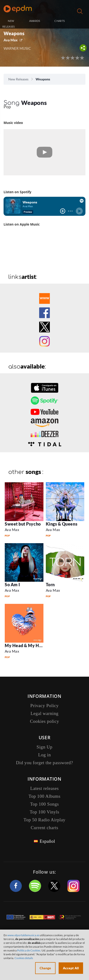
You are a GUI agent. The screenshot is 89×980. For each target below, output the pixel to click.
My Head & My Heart (26, 645)
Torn (50, 585)
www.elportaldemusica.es (23, 935)
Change (45, 968)
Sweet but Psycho (23, 524)
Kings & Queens (62, 524)
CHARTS (60, 21)
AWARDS (35, 21)
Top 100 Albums (44, 796)
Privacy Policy (44, 706)
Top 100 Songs (44, 804)
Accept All (71, 968)
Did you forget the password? (44, 763)
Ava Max (11, 40)
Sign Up (44, 747)
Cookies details (24, 958)
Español (47, 841)
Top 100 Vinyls (44, 812)
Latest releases (45, 788)
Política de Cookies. (29, 950)
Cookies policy (44, 721)
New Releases (18, 79)
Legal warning (45, 713)
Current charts (44, 828)
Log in (80, 21)
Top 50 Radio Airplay (44, 820)
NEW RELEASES (9, 24)
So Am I (12, 585)
